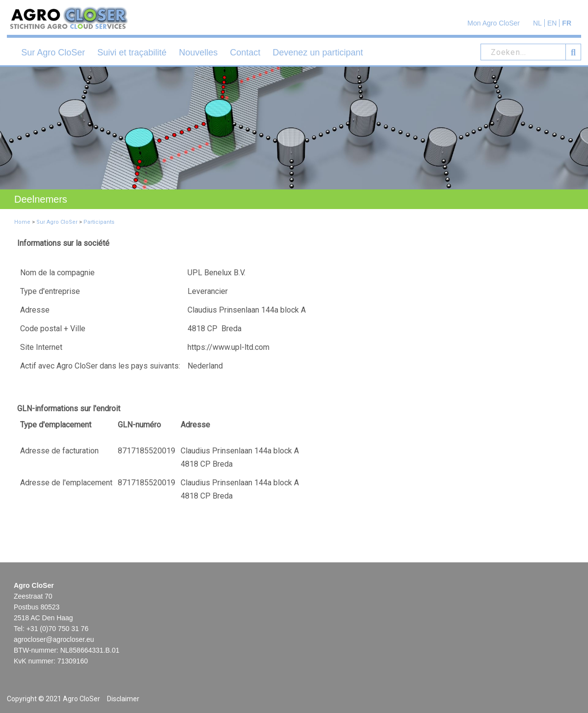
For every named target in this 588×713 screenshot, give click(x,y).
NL (537, 23)
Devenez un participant (318, 53)
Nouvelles (198, 53)
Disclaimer (123, 699)
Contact (245, 53)
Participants (99, 222)
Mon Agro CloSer (494, 23)
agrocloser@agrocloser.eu (54, 639)
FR (567, 23)
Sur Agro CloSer (53, 53)
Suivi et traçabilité (132, 53)
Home (22, 222)
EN (552, 23)
